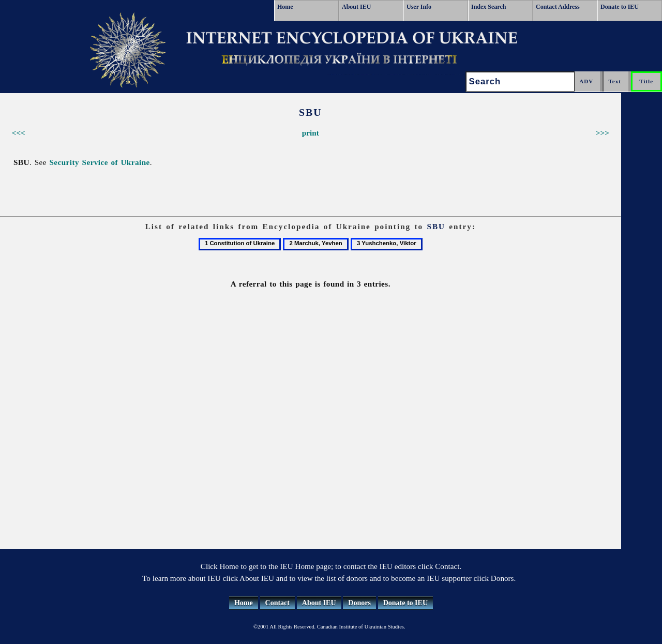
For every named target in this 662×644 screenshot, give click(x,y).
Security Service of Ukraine (99, 162)
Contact (277, 603)
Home (285, 7)
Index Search (488, 7)
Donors (359, 603)
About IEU (356, 7)
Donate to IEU (620, 7)
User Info (419, 7)
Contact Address (558, 7)
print (311, 133)
